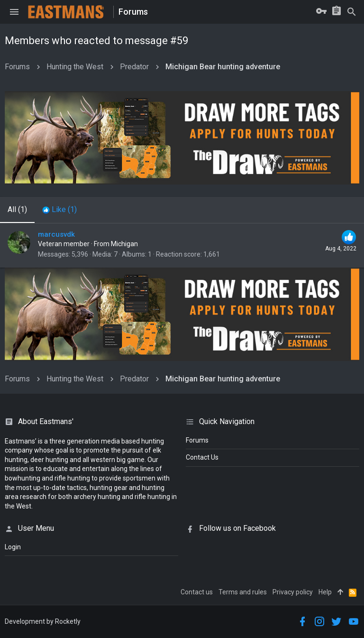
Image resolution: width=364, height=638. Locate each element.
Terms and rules (243, 592)
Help (325, 592)
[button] (14, 12)
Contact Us (202, 457)
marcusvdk (56, 234)
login (13, 547)
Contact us (197, 592)
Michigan (124, 244)
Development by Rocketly (43, 621)
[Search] (352, 12)
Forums (197, 440)
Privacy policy (293, 592)
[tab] (59, 210)
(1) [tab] (17, 209)
